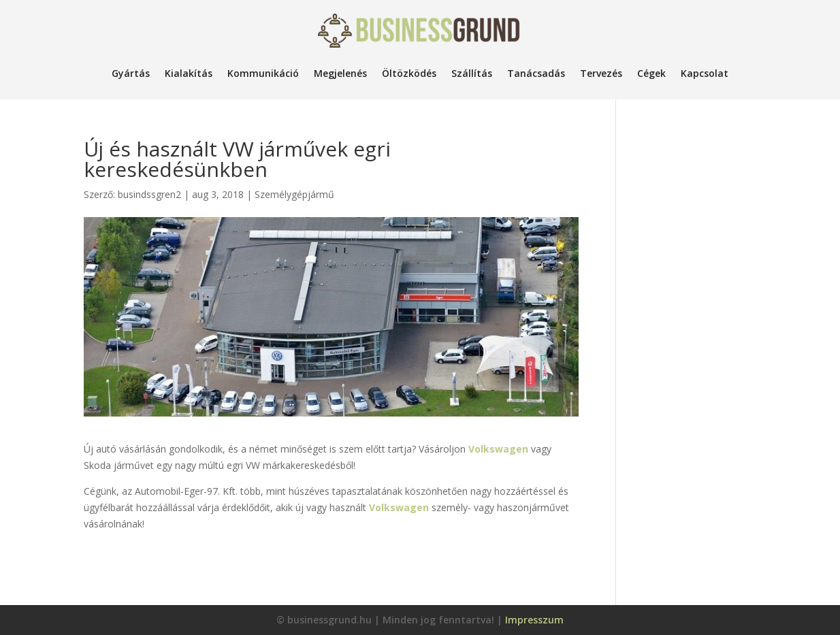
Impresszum (534, 620)
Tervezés (601, 73)
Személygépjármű (294, 194)
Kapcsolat (705, 73)
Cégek (651, 73)
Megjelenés (340, 73)
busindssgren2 (149, 194)
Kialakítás (189, 73)
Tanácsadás (536, 73)
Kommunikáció (263, 73)
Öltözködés (409, 73)
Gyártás (131, 73)
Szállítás (472, 73)
